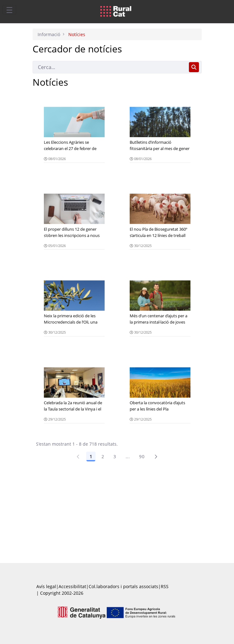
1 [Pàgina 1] (91, 456)
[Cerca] (109, 67)
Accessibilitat (72, 586)
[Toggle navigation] (9, 10)
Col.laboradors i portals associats (123, 586)
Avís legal (46, 586)
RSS (165, 586)
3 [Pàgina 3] (115, 456)
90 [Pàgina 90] (142, 456)
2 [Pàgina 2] (103, 456)
